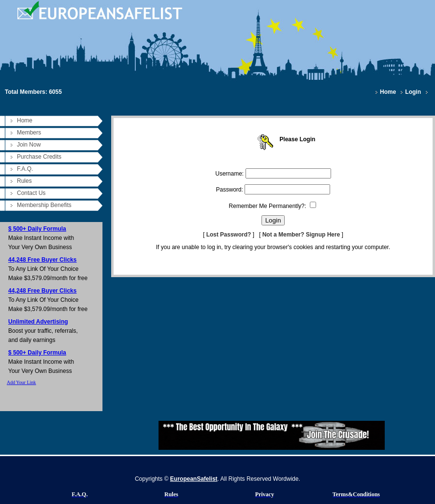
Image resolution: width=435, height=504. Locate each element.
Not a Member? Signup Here (301, 235)
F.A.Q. (25, 169)
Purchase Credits (39, 157)
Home (388, 92)
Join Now (29, 145)
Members (29, 133)
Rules (24, 181)
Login (413, 92)
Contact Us (31, 193)
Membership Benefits (44, 205)
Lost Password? (229, 235)
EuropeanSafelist (194, 479)
